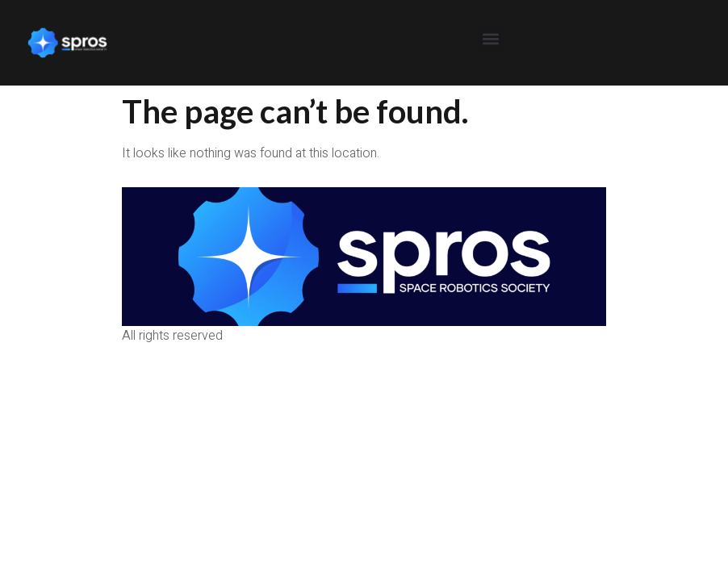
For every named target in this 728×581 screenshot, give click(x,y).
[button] (491, 38)
